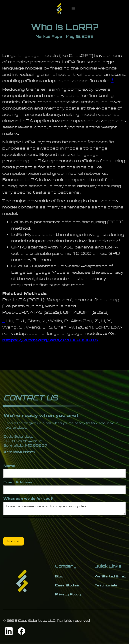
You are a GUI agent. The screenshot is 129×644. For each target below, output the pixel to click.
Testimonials (106, 585)
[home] (59, 9)
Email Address (18, 482)
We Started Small (110, 576)
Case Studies (67, 585)
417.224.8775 (19, 452)
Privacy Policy (68, 594)
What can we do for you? (28, 498)
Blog (59, 576)
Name (9, 466)
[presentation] (37, 526)
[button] (73, 9)
